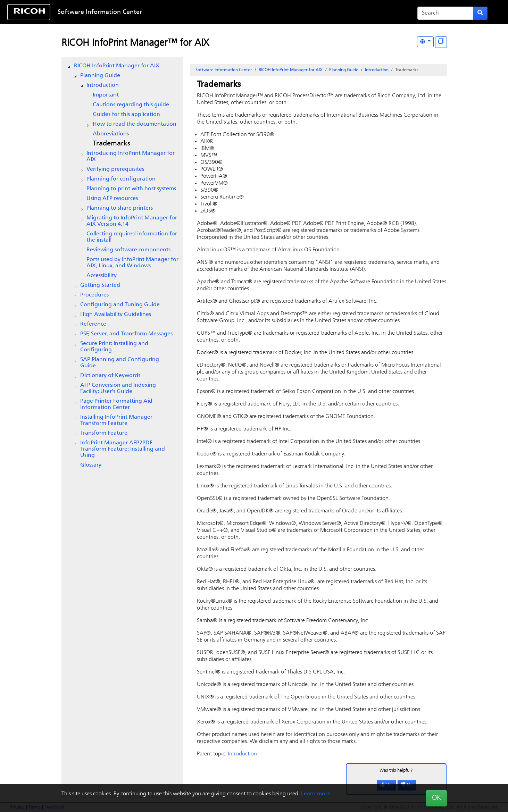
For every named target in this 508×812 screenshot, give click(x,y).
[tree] (122, 266)
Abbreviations (111, 134)
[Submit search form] (480, 13)
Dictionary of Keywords (110, 376)
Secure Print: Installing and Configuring (114, 347)
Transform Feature (104, 433)
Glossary (91, 465)
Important (106, 95)
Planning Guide (100, 76)
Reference (93, 324)
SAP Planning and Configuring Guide (120, 363)
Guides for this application (126, 115)
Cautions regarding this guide (131, 105)
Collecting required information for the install (132, 237)
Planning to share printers (120, 208)
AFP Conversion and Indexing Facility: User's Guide (118, 388)
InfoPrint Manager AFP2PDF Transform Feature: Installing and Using (123, 449)
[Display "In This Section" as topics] (441, 42)
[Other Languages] (425, 42)
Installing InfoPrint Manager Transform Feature (116, 420)
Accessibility (102, 276)
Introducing (131, 157)
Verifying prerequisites (115, 169)
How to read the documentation (135, 124)
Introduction (103, 85)
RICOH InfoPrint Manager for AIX (117, 66)
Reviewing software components (128, 250)
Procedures (94, 295)
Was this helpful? (396, 771)
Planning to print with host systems (131, 189)
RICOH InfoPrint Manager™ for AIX (135, 43)
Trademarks (111, 144)
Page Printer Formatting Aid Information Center (116, 404)
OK (436, 798)
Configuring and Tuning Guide (120, 305)
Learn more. (317, 794)
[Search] (445, 13)
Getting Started (100, 285)
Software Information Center (100, 12)
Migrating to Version (132, 221)
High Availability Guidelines (116, 315)
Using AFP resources (112, 199)
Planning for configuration (121, 179)
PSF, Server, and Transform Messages (126, 334)
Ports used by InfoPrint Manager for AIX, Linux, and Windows (132, 263)
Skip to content (232, 12)
